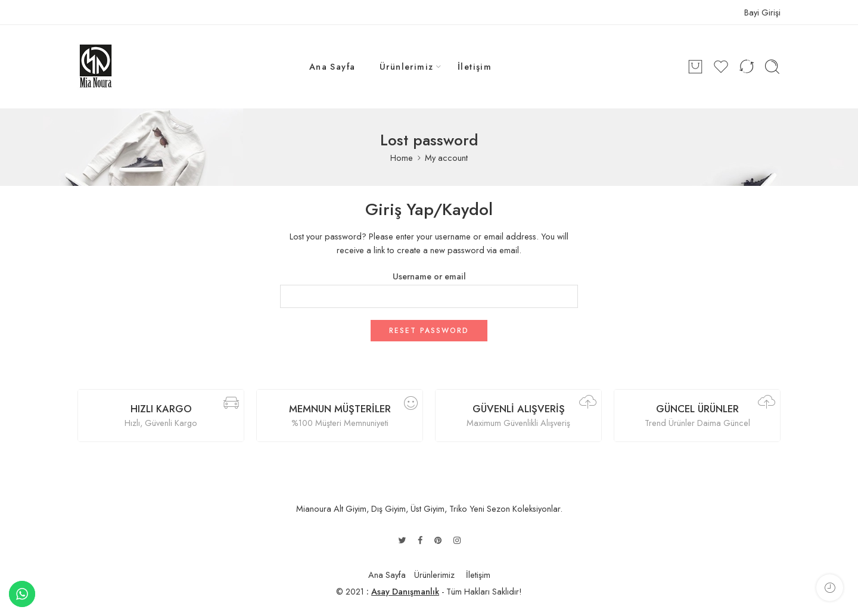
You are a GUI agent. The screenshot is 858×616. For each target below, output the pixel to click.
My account (446, 158)
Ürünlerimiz (407, 66)
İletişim (475, 66)
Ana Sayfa (332, 66)
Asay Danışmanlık (405, 591)
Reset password (429, 331)
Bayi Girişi (762, 12)
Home (402, 158)
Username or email (429, 276)
